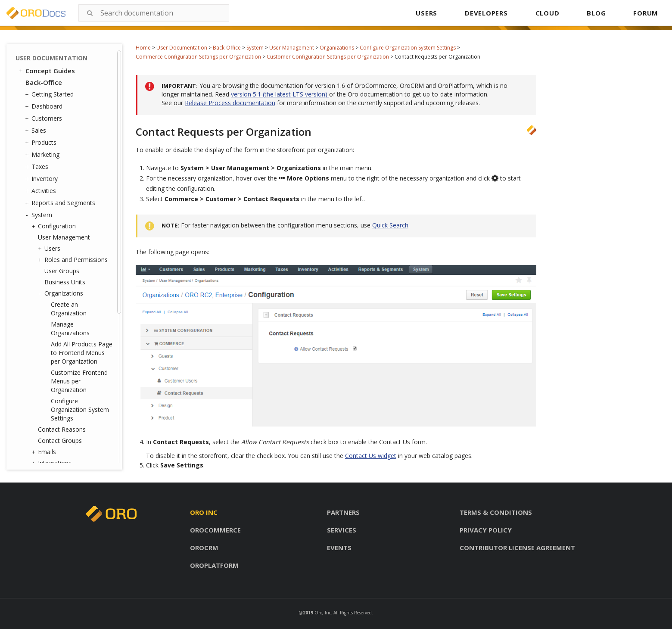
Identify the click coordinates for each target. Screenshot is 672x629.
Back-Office (227, 48)
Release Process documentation (230, 103)
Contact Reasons (62, 429)
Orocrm (204, 548)
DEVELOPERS (486, 13)
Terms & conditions (496, 512)
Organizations (337, 48)
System (255, 48)
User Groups (62, 271)
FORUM (646, 13)
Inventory (42, 179)
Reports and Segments (61, 203)
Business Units (65, 282)
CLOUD (548, 13)
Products (42, 143)
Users (50, 249)
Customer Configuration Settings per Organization (328, 57)
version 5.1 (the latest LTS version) (280, 94)
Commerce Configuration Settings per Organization (198, 57)
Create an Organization (69, 309)
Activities (42, 191)
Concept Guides (46, 71)
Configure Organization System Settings (408, 48)
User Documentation (182, 48)
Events (339, 548)
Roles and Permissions (74, 260)
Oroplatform (214, 565)
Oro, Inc (323, 613)
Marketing (43, 155)
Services (342, 530)
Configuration (55, 226)
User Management (292, 48)
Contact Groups (60, 441)
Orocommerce (215, 530)
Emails (45, 452)
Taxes (38, 167)
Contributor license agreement (517, 548)
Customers (45, 118)
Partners (343, 512)
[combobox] (154, 13)
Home (143, 48)
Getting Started (50, 94)
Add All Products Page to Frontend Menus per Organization (82, 353)
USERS (426, 13)
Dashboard (45, 106)
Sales (37, 131)
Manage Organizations (70, 329)
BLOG (596, 13)
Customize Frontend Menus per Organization (79, 381)
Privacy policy (486, 530)
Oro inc (204, 512)
